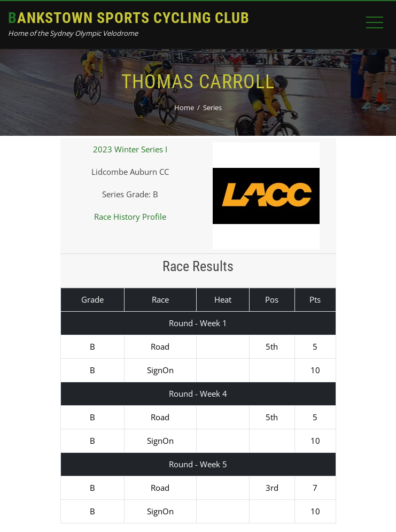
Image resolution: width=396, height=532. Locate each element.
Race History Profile (130, 217)
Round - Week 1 (198, 323)
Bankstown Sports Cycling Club (129, 18)
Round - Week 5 (198, 464)
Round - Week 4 (198, 394)
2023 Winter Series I (130, 149)
